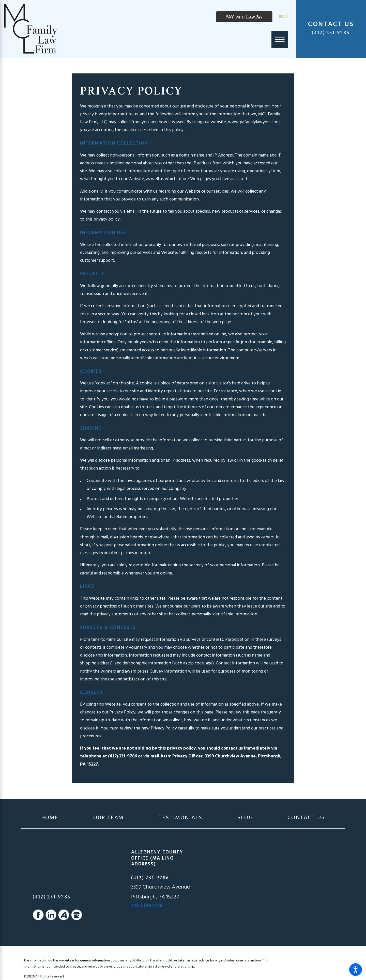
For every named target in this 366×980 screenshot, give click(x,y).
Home (50, 818)
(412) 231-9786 (331, 33)
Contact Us (306, 818)
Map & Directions (147, 906)
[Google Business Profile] (77, 915)
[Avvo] (64, 915)
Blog (284, 17)
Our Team (109, 818)
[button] (356, 970)
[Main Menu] (280, 39)
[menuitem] (50, 818)
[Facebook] (38, 915)
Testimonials (180, 818)
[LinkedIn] (51, 915)
